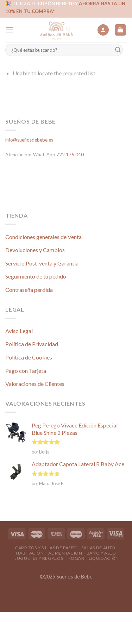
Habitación (30, 553)
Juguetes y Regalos (39, 558)
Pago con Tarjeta (26, 371)
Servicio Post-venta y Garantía (42, 263)
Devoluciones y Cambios (35, 250)
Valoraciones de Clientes (35, 384)
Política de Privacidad (32, 344)
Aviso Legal (19, 331)
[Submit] (118, 50)
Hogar (76, 558)
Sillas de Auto (98, 548)
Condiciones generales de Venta (43, 237)
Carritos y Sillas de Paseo (46, 548)
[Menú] (10, 30)
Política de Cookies (29, 357)
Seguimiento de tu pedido (36, 276)
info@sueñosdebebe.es (29, 140)
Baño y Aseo (101, 553)
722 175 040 (70, 155)
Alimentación (65, 553)
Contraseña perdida (29, 290)
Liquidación (104, 558)
